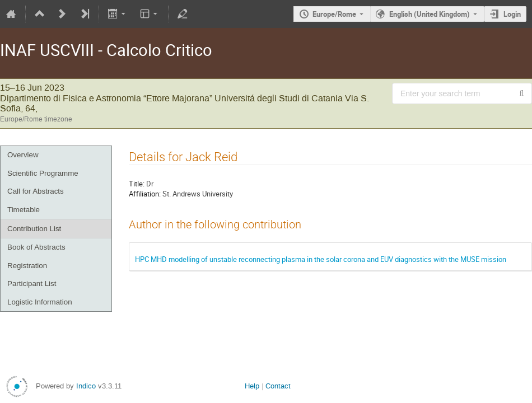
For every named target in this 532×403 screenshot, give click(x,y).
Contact (278, 386)
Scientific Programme (43, 173)
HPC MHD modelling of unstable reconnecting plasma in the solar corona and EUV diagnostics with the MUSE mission (321, 259)
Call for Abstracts (36, 191)
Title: (137, 184)
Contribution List (34, 229)
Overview (23, 155)
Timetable (24, 210)
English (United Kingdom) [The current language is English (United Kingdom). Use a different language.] (430, 14)
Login (512, 14)
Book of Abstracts (36, 247)
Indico (86, 386)
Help (252, 386)
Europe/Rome (334, 14)
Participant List (32, 283)
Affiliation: (145, 194)
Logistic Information (40, 302)
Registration (27, 266)
